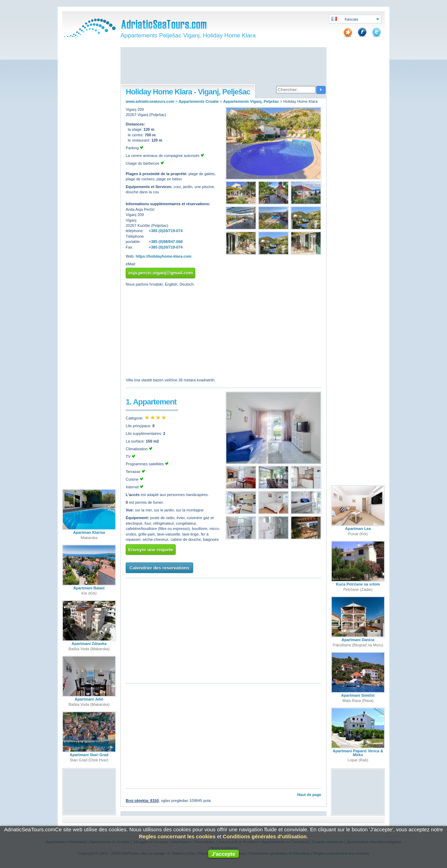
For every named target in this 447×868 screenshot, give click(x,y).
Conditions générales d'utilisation (265, 836)
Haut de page (309, 795)
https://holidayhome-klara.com (164, 256)
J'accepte (223, 854)
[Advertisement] (223, 66)
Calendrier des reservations (159, 568)
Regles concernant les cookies (177, 836)
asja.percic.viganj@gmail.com (160, 273)
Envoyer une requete (151, 550)
